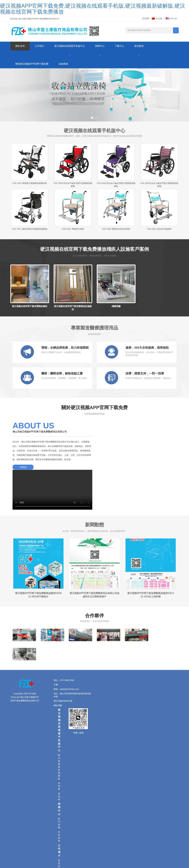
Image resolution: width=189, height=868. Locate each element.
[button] (70, 55)
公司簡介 (40, 46)
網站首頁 (20, 46)
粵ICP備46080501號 (63, 641)
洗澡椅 (59, 736)
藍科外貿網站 (100, 862)
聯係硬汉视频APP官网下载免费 (32, 64)
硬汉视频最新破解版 (59, 707)
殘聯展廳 (116, 306)
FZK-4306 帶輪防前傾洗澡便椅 (116, 229)
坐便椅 (59, 726)
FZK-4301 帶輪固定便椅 (73, 229)
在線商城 (63, 64)
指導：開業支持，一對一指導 (145, 373)
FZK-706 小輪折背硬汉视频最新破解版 (30, 229)
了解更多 (23, 467)
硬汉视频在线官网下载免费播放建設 (30, 306)
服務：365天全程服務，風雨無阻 (147, 348)
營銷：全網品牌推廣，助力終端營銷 (65, 348)
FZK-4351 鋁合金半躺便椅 (159, 229)
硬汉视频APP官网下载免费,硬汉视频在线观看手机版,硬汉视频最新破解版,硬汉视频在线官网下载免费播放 (93, 9)
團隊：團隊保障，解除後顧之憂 (62, 373)
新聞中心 (100, 46)
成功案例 (139, 46)
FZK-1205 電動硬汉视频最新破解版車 (30, 183)
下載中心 (119, 46)
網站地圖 (58, 645)
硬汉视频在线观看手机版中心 (70, 46)
